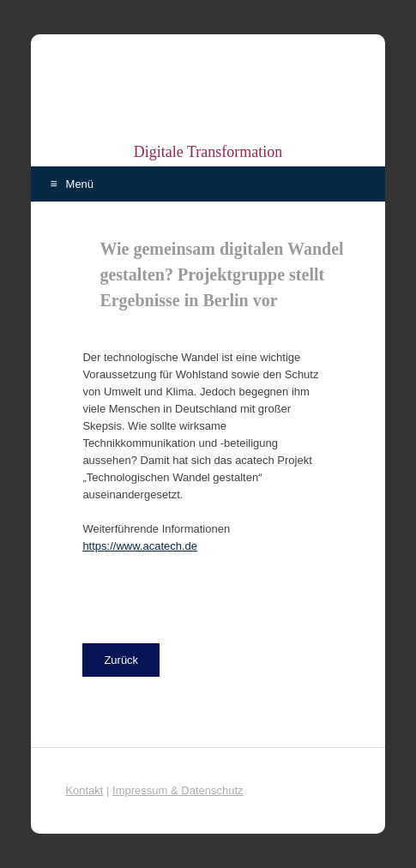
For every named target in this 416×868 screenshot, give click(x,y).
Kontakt (84, 790)
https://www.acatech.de (140, 546)
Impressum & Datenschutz (178, 790)
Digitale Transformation (208, 152)
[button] (121, 660)
